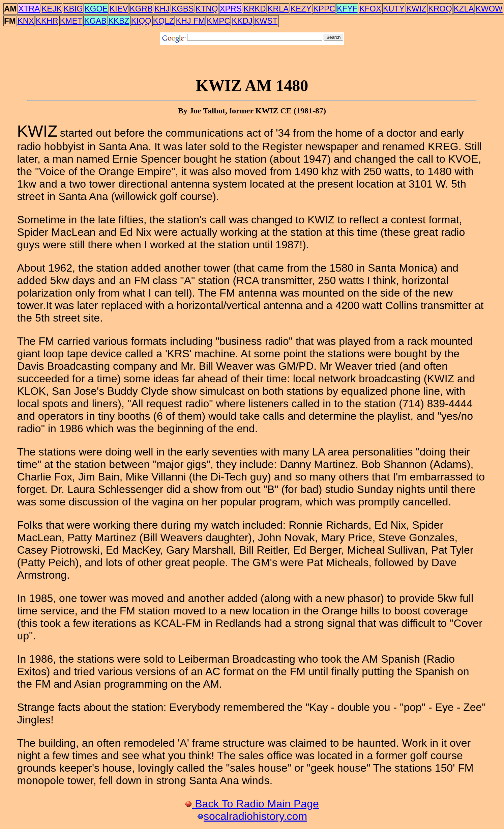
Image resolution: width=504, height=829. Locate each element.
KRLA (278, 9)
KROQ (440, 9)
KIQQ (141, 21)
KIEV (119, 9)
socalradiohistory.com (252, 816)
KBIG (73, 9)
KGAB (95, 21)
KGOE (96, 9)
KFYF (347, 9)
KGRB (141, 9)
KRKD (255, 9)
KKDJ (242, 21)
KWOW (489, 9)
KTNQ (207, 9)
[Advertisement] (252, 61)
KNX (26, 21)
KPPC (324, 9)
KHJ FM (190, 21)
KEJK (52, 9)
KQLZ (164, 21)
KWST (266, 21)
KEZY (301, 9)
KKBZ (119, 21)
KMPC (218, 21)
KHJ (162, 9)
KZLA (464, 9)
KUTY (394, 9)
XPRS (231, 9)
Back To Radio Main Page (252, 804)
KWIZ (416, 9)
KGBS (183, 9)
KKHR (47, 21)
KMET (71, 21)
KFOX (370, 9)
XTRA (29, 9)
